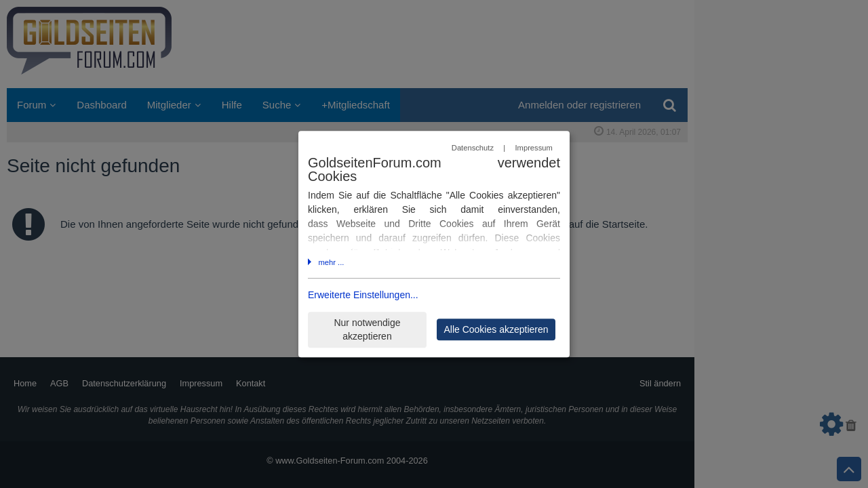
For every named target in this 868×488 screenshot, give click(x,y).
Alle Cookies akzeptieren (496, 329)
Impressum (533, 148)
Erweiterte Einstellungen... (363, 296)
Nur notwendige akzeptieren (367, 330)
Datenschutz (473, 148)
